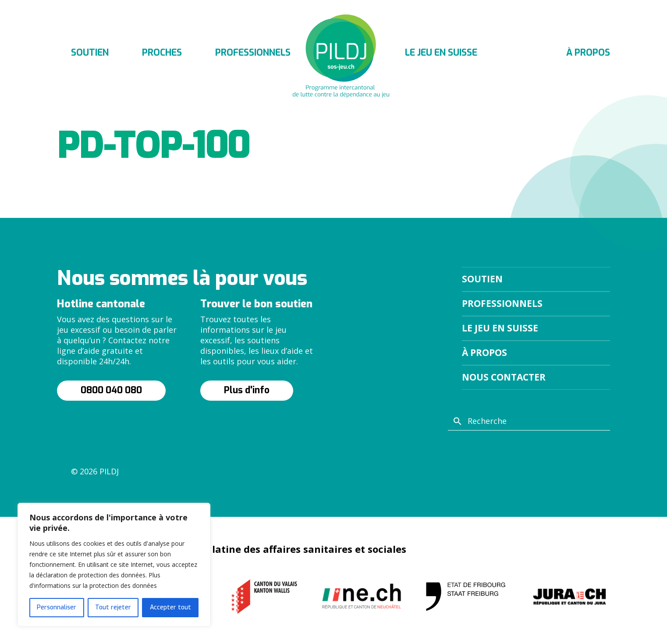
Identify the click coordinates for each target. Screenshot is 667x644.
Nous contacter (504, 377)
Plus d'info (247, 390)
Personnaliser (57, 607)
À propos (588, 53)
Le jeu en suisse (441, 53)
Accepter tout (170, 607)
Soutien (90, 53)
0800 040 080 (111, 390)
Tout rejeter (113, 607)
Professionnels (253, 53)
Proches (162, 53)
